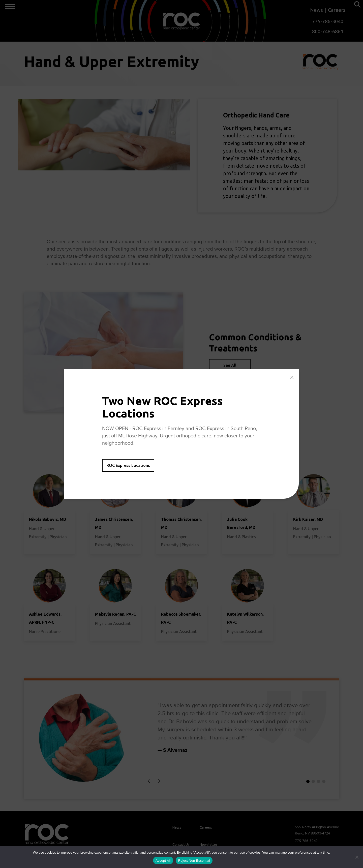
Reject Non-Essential (194, 861)
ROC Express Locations (128, 465)
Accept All (163, 861)
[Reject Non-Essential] (357, 857)
